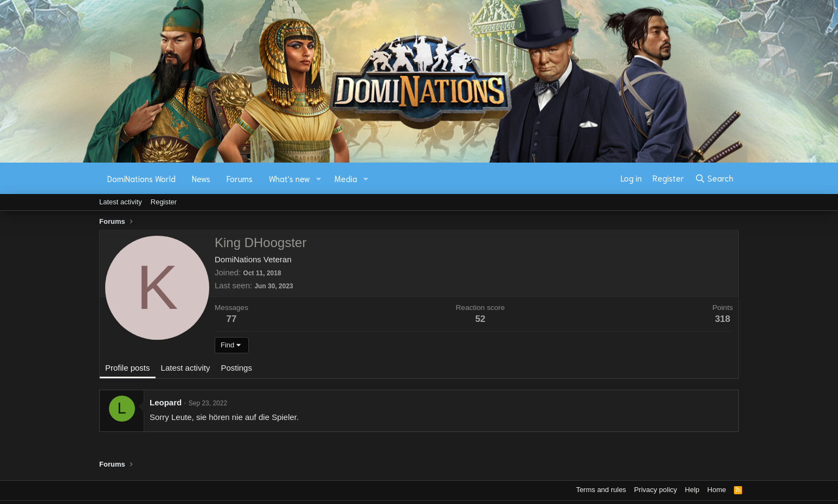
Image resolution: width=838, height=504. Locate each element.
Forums (240, 178)
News (201, 178)
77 (232, 319)
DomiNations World (141, 178)
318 (723, 319)
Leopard (166, 402)
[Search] (714, 178)
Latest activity (121, 202)
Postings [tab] (236, 368)
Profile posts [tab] (128, 368)
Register (164, 202)
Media (346, 178)
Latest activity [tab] (186, 368)
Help (692, 490)
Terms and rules (601, 490)
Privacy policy (656, 490)
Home (717, 490)
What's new (289, 178)
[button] (319, 179)
